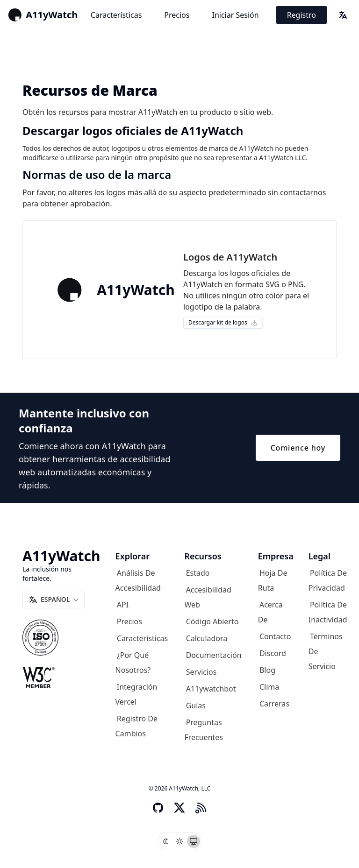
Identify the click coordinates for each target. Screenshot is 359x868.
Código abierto (212, 621)
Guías (196, 706)
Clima (269, 687)
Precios (177, 15)
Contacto (275, 636)
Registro (302, 15)
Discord (273, 653)
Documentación (214, 655)
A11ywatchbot (211, 689)
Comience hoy (298, 448)
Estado (198, 573)
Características (116, 15)
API (123, 605)
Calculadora (207, 638)
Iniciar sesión (235, 15)
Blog (267, 670)
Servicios (201, 672)
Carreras (274, 704)
